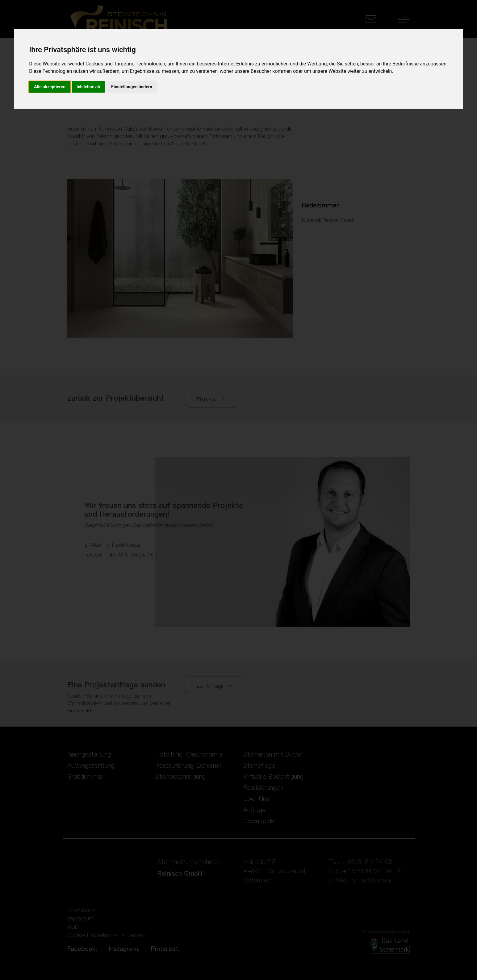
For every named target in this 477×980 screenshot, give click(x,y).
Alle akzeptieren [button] (50, 87)
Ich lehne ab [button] (88, 87)
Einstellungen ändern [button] (132, 87)
